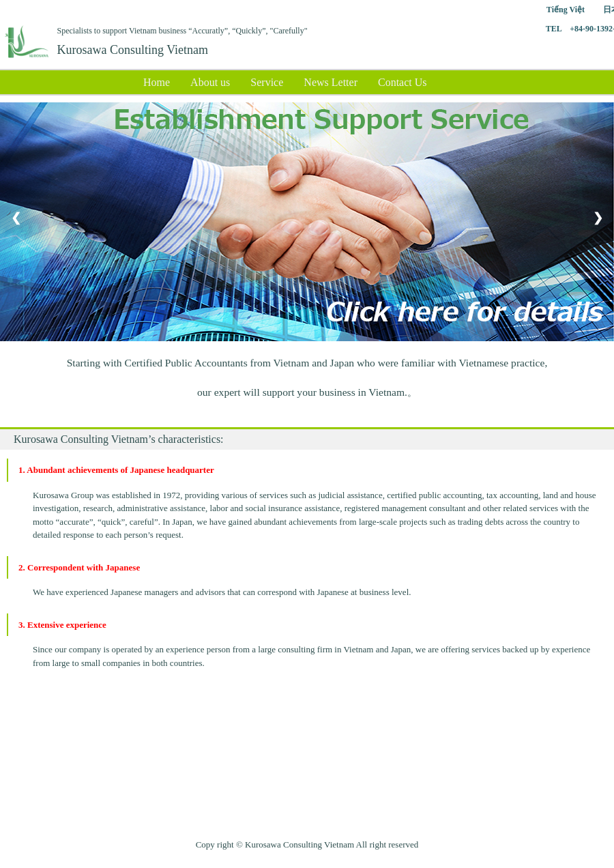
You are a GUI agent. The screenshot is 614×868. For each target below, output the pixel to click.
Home (157, 82)
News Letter (331, 82)
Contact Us (403, 82)
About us (210, 82)
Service (267, 82)
